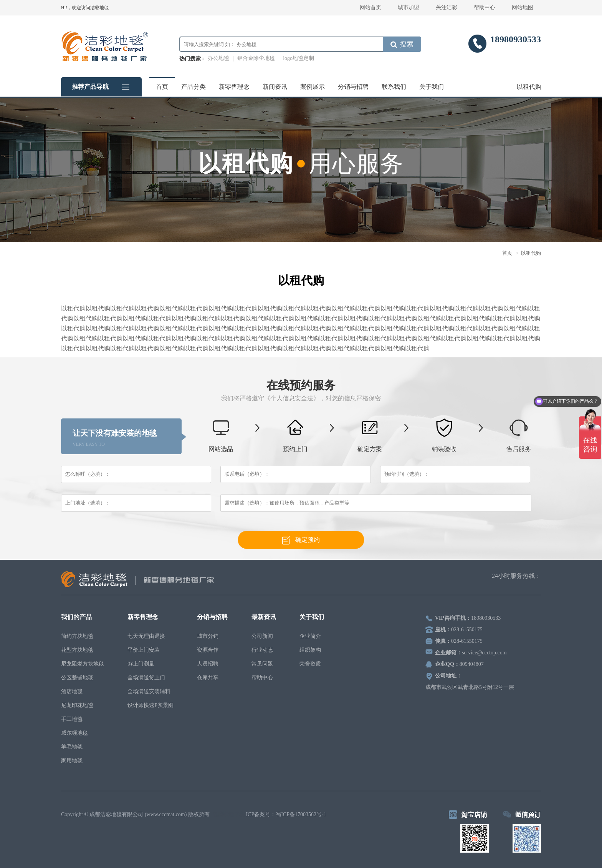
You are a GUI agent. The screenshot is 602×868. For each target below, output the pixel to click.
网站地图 (523, 7)
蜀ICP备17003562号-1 (301, 814)
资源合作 (208, 650)
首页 (162, 87)
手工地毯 (72, 719)
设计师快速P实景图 (150, 705)
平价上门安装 (144, 650)
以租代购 (529, 87)
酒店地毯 (72, 691)
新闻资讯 (275, 87)
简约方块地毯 (77, 636)
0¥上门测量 (141, 664)
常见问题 (262, 664)
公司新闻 (262, 636)
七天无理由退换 (146, 636)
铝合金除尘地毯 (256, 58)
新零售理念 (234, 87)
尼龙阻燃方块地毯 (83, 664)
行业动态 (262, 650)
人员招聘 (208, 664)
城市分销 (208, 636)
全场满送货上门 (146, 678)
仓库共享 (208, 678)
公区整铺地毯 (77, 678)
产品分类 (193, 87)
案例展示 (313, 87)
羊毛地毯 (72, 747)
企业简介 (310, 636)
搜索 (402, 44)
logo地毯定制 (299, 58)
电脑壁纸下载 (228, 814)
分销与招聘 (353, 87)
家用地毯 (72, 761)
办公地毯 (218, 58)
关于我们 (432, 87)
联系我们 (394, 87)
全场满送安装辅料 (149, 691)
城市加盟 (408, 7)
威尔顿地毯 (74, 733)
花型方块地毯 (77, 650)
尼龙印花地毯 (77, 705)
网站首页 (370, 7)
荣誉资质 (310, 664)
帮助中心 (485, 7)
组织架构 (310, 650)
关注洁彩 (447, 7)
